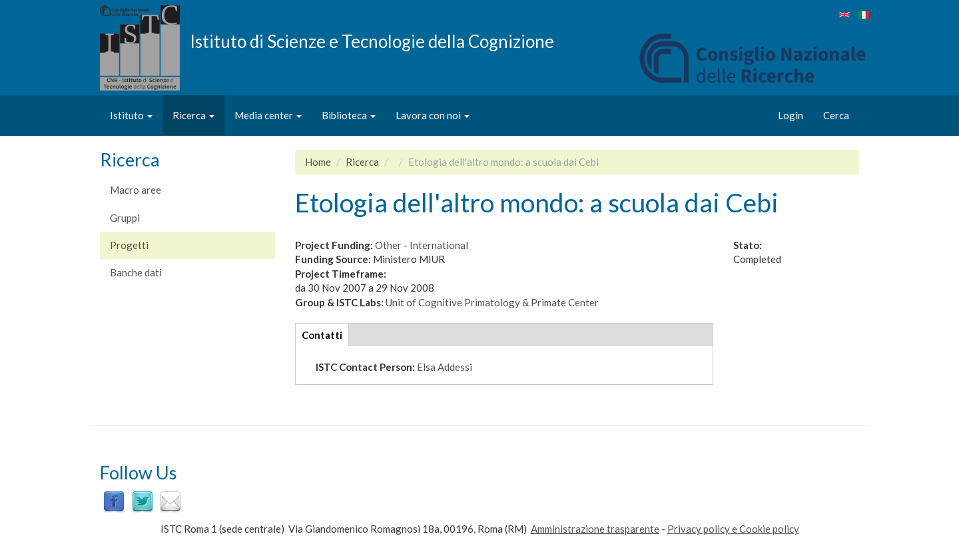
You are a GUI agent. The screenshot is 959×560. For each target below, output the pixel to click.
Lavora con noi (433, 115)
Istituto (131, 115)
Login (791, 115)
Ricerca (193, 115)
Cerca (836, 115)
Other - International (422, 245)
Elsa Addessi (445, 367)
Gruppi (125, 218)
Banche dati (136, 272)
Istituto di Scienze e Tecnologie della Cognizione (372, 41)
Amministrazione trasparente (595, 529)
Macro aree (136, 190)
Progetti (129, 245)
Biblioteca (349, 115)
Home (318, 162)
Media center (268, 115)
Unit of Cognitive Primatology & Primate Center (492, 302)
